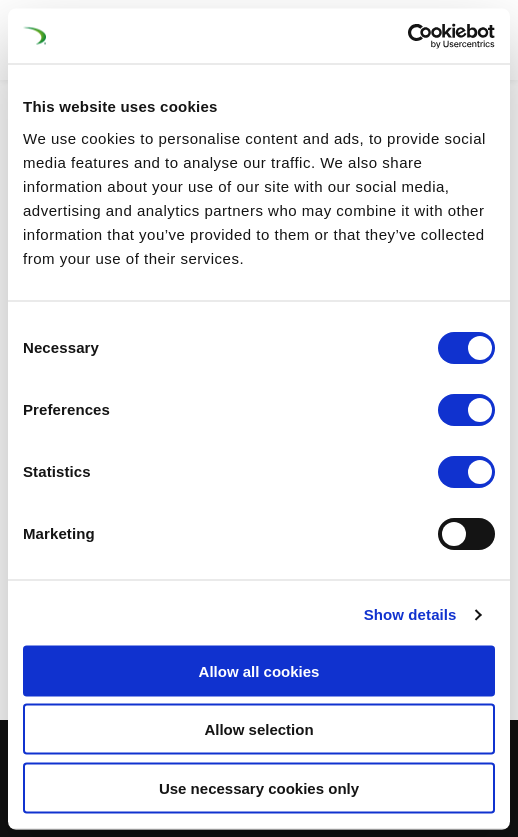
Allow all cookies (259, 670)
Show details (410, 614)
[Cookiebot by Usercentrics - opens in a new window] (407, 36)
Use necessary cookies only (259, 787)
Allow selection (258, 729)
